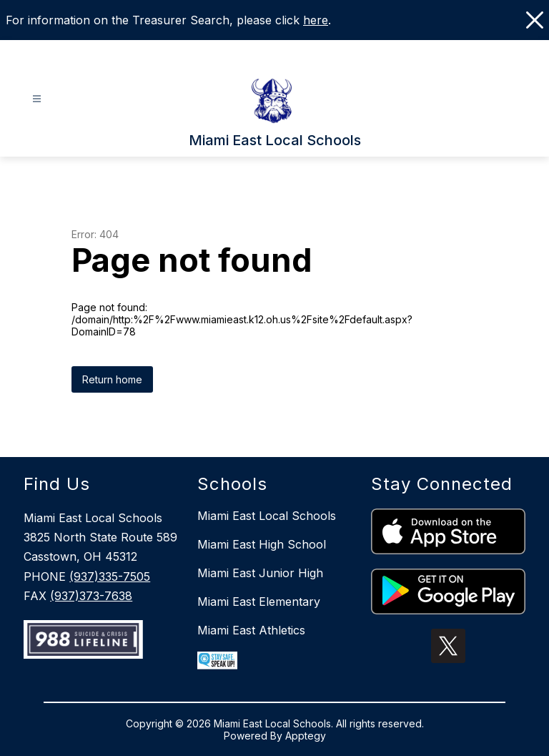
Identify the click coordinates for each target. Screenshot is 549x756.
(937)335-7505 (110, 576)
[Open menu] (37, 99)
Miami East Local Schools (267, 516)
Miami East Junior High (260, 573)
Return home (112, 379)
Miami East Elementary (259, 602)
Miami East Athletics (251, 630)
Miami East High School (262, 544)
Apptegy (306, 736)
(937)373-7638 (91, 596)
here (316, 20)
